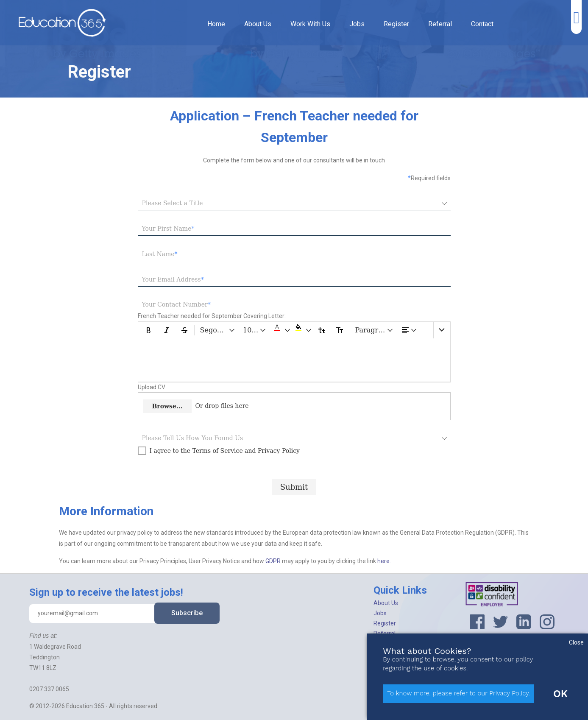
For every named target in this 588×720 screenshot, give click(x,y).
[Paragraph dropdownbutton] (375, 330)
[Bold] (149, 330)
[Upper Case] (340, 330)
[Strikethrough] (184, 330)
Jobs (357, 24)
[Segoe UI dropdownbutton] (218, 330)
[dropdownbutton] (409, 330)
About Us (258, 24)
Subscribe (187, 613)
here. (384, 561)
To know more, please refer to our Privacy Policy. (458, 693)
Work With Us (310, 24)
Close (576, 642)
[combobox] (288, 204)
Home (216, 24)
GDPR (274, 561)
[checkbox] (219, 451)
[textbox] (294, 229)
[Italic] (167, 330)
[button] (281, 330)
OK (560, 694)
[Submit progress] (294, 487)
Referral (440, 24)
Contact (482, 24)
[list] (442, 330)
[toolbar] (294, 330)
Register (396, 24)
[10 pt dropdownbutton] (255, 330)
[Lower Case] (322, 330)
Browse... (167, 406)
